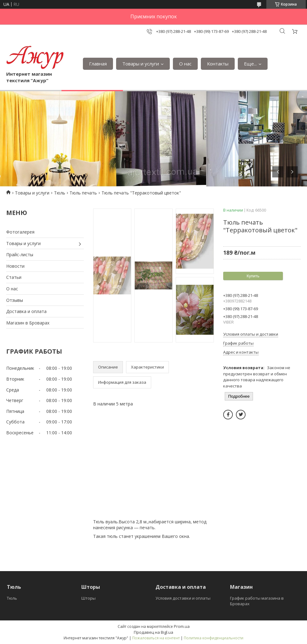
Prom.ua (182, 626)
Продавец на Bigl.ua (153, 632)
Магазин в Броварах (28, 323)
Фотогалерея (20, 232)
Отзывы (15, 300)
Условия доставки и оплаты (183, 598)
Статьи (14, 277)
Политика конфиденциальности (214, 638)
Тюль (60, 193)
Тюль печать (83, 193)
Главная (98, 64)
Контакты (218, 64)
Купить (253, 276)
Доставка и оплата (26, 311)
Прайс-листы (20, 255)
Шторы (88, 598)
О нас (185, 64)
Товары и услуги (141, 64)
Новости (15, 266)
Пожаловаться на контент (156, 638)
